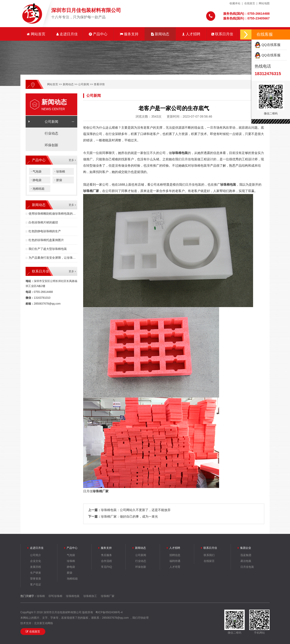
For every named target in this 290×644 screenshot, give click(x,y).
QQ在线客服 (268, 45)
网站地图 (264, 3)
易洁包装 (246, 561)
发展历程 (36, 567)
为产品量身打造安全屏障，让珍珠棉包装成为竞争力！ (53, 258)
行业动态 (51, 133)
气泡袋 (36, 171)
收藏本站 (235, 3)
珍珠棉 (60, 171)
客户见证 (36, 585)
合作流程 (106, 561)
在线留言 (250, 3)
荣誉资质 (36, 579)
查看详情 (99, 84)
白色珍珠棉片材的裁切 (43, 222)
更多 (71, 160)
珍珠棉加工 (90, 596)
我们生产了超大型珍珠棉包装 (48, 249)
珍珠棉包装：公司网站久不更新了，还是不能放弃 (136, 510)
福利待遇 (175, 561)
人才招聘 (191, 34)
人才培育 (175, 567)
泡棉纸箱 (38, 188)
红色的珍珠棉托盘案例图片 (46, 240)
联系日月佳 (222, 34)
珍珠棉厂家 (91, 191)
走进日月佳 (67, 34)
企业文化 (36, 561)
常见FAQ (106, 567)
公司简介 (36, 555)
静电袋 (36, 180)
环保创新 (51, 145)
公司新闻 (84, 84)
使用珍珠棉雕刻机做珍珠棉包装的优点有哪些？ (53, 214)
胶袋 (58, 180)
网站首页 (36, 34)
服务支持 (129, 34)
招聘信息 (175, 555)
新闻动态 (160, 34)
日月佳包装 (247, 567)
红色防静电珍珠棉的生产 (45, 231)
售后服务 (106, 555)
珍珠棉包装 (73, 596)
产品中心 (98, 34)
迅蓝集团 (246, 555)
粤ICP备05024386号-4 (109, 612)
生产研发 (36, 573)
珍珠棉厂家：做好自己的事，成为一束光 (129, 516)
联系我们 (209, 555)
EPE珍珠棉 (56, 596)
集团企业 (246, 548)
